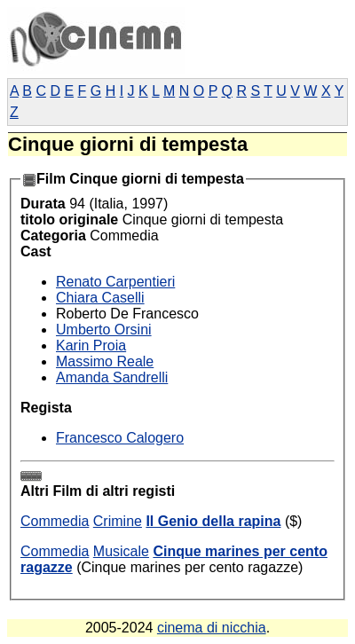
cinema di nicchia (212, 628)
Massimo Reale (105, 361)
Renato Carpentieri (115, 282)
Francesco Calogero (120, 438)
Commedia (55, 521)
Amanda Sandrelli (112, 377)
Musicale (121, 551)
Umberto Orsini (104, 330)
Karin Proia (91, 346)
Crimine (118, 521)
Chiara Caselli (100, 298)
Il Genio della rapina (213, 521)
